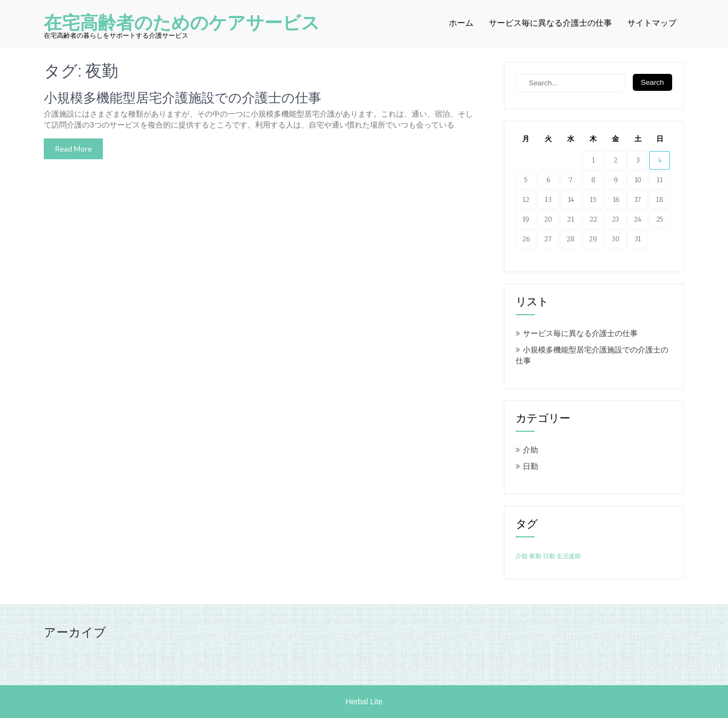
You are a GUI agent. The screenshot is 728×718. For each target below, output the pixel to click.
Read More (73, 149)
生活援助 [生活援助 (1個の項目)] (569, 556)
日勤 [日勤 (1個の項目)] (549, 556)
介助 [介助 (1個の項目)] (522, 556)
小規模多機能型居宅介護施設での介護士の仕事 (183, 98)
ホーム (461, 23)
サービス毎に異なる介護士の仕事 (550, 23)
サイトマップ (652, 23)
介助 (530, 450)
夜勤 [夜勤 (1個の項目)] (535, 556)
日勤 (530, 466)
